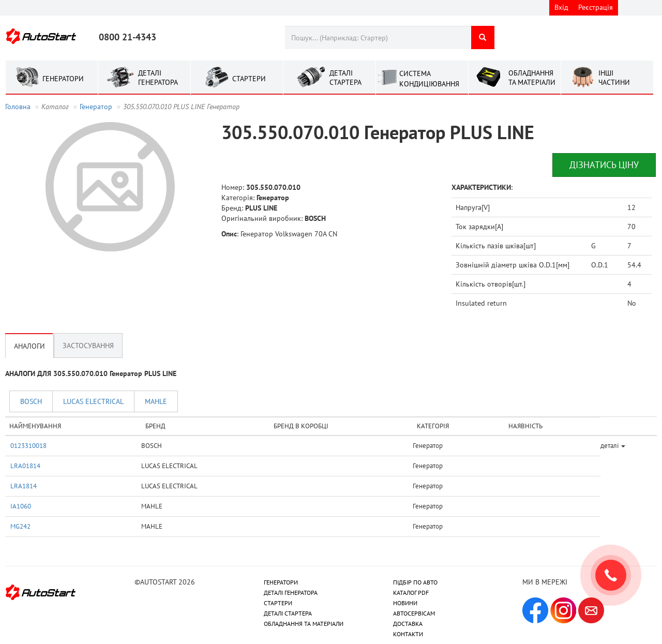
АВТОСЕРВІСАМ (414, 613)
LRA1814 (24, 486)
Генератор (96, 107)
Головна (18, 107)
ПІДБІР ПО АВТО (415, 582)
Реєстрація (596, 7)
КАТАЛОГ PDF (411, 593)
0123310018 (28, 445)
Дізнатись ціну (604, 165)
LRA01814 (25, 466)
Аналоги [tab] (29, 346)
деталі (613, 445)
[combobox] (378, 38)
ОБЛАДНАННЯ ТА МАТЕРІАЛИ (304, 624)
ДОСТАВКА (408, 624)
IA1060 (21, 506)
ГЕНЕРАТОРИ (281, 582)
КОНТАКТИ (408, 634)
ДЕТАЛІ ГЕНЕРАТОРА (291, 593)
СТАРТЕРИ (278, 603)
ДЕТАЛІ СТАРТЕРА (288, 613)
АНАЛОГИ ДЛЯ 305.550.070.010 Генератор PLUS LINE (91, 373)
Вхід (561, 7)
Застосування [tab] (88, 346)
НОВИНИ (405, 603)
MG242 (20, 526)
